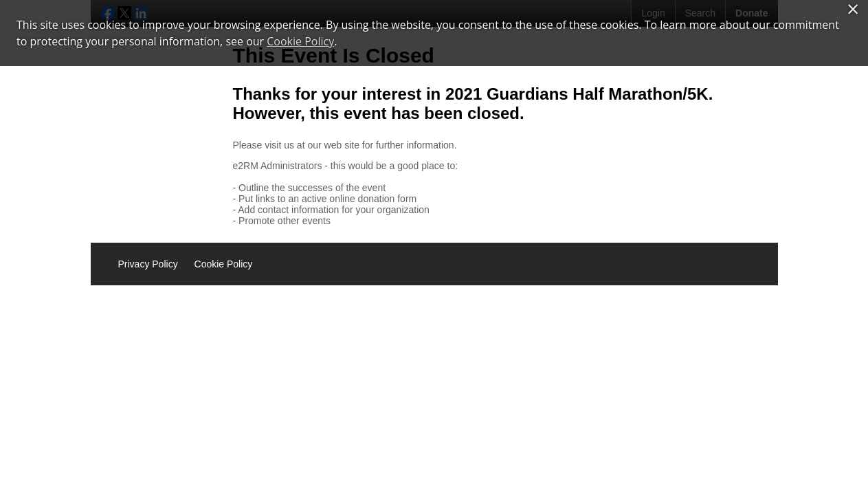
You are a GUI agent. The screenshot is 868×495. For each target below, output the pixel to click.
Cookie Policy (224, 264)
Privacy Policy (148, 264)
